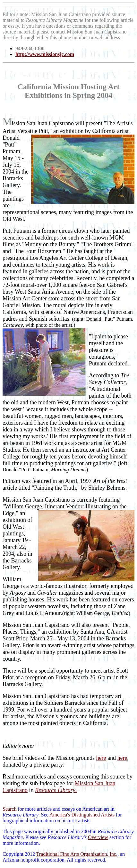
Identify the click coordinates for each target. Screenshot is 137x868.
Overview (98, 837)
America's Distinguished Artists (82, 815)
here (101, 758)
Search (10, 809)
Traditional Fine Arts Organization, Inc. (77, 854)
